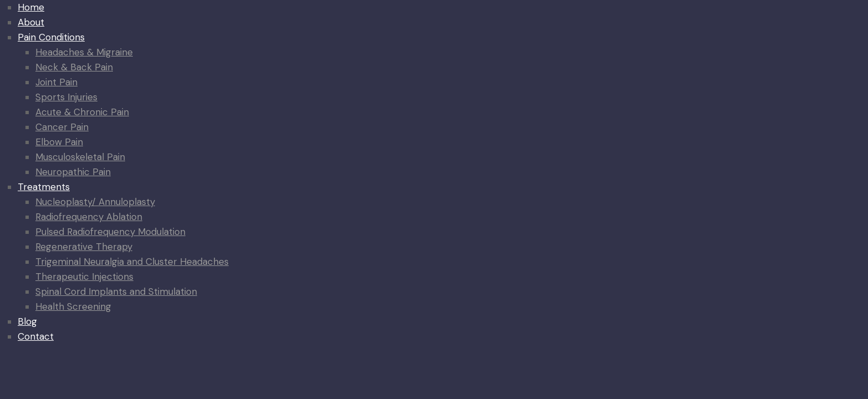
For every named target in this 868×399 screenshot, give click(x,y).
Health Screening (73, 306)
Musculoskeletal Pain (80, 157)
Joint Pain (56, 82)
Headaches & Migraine (84, 52)
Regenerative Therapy (84, 247)
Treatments (44, 187)
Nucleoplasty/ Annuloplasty (95, 202)
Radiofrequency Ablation (89, 217)
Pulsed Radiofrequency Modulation (110, 232)
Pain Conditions (51, 37)
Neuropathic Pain (73, 172)
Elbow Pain (59, 142)
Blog (27, 321)
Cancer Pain (62, 127)
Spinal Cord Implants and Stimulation (116, 291)
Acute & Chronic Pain (82, 112)
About (31, 22)
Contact (36, 336)
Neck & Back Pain (74, 67)
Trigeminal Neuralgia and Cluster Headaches (132, 262)
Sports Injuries (66, 97)
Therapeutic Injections (84, 277)
